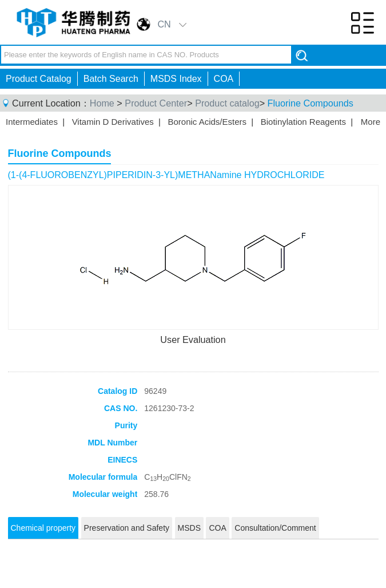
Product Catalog (39, 79)
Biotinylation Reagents (303, 122)
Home (102, 103)
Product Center (156, 103)
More (371, 122)
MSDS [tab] (189, 528)
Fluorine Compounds (311, 103)
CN (164, 24)
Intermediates (32, 122)
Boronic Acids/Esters (207, 122)
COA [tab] (217, 528)
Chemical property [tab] (43, 528)
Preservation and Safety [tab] (127, 528)
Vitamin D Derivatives (113, 122)
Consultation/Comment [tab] (275, 528)
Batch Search (111, 79)
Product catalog (227, 103)
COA (224, 79)
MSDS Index (176, 79)
